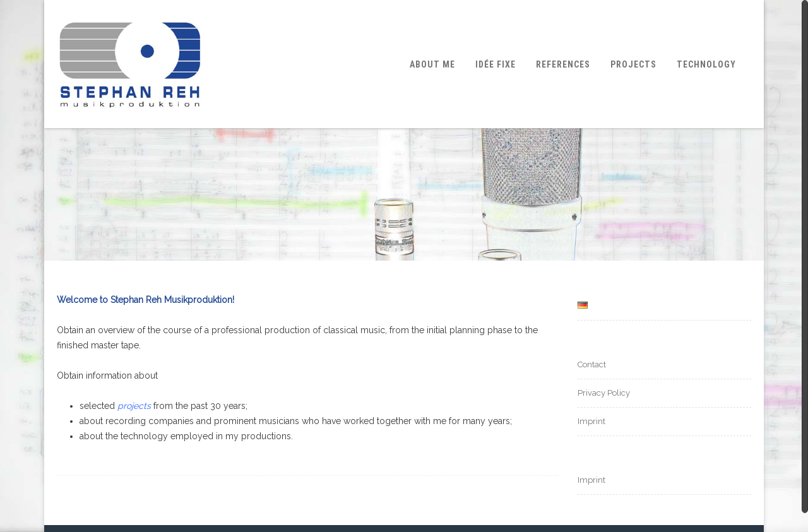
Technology (706, 64)
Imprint (591, 421)
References (563, 64)
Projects (633, 64)
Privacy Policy (604, 393)
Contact (592, 364)
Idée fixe (496, 64)
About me (432, 64)
